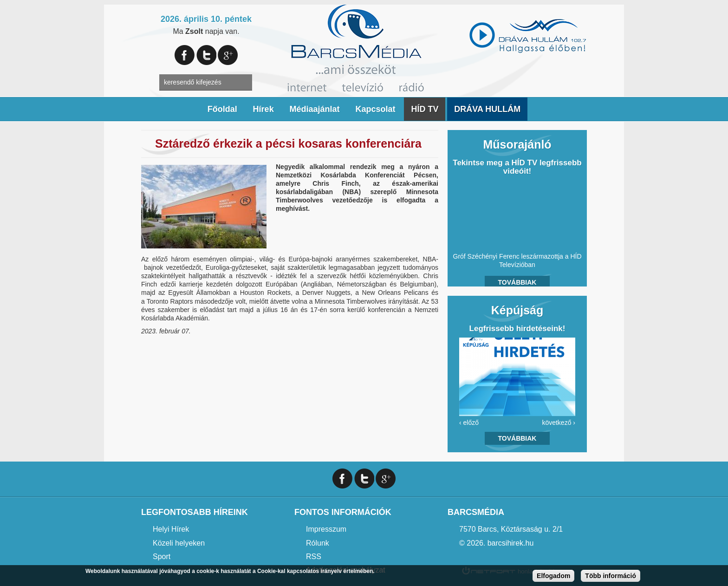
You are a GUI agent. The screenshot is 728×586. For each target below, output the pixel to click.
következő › (559, 423)
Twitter (206, 55)
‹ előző (469, 423)
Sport (162, 557)
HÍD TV (425, 109)
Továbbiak (517, 282)
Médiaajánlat (315, 109)
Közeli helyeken (179, 543)
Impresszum (326, 529)
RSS (314, 557)
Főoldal (222, 109)
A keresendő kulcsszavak (149, 82)
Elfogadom (553, 576)
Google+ (228, 55)
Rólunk (318, 543)
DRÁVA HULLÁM (487, 109)
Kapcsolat (375, 109)
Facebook (185, 55)
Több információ (611, 576)
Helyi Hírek (171, 529)
